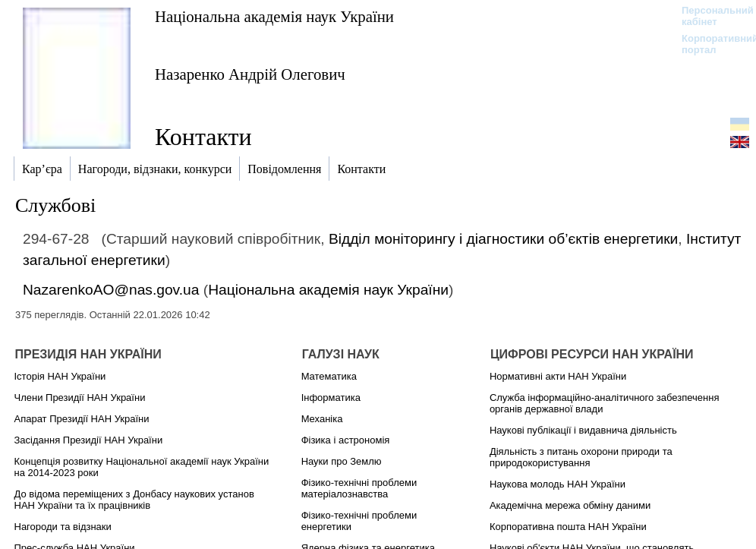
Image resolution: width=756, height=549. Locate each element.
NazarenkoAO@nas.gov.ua (111, 290)
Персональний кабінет (710, 16)
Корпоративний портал (710, 44)
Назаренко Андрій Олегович (250, 74)
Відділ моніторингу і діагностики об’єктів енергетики (503, 239)
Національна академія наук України (274, 16)
